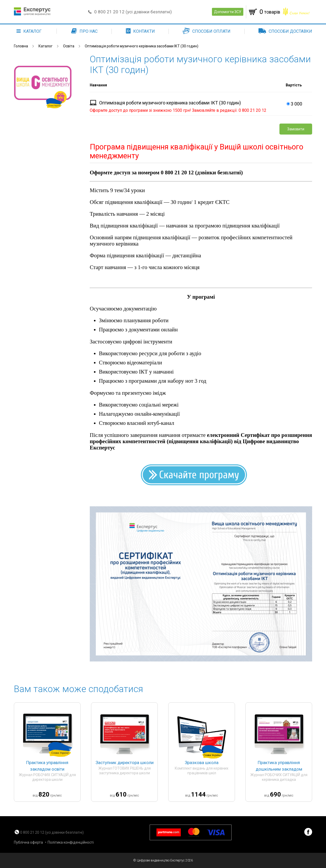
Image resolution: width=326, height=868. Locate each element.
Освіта (69, 46)
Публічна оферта (28, 842)
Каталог (46, 46)
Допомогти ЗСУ (228, 12)
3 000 (294, 104)
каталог (29, 31)
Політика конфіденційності (71, 842)
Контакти (140, 31)
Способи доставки (285, 31)
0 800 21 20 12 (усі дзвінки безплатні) (133, 12)
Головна (21, 46)
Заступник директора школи (125, 763)
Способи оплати (207, 31)
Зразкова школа (202, 763)
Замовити (296, 129)
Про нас (84, 31)
